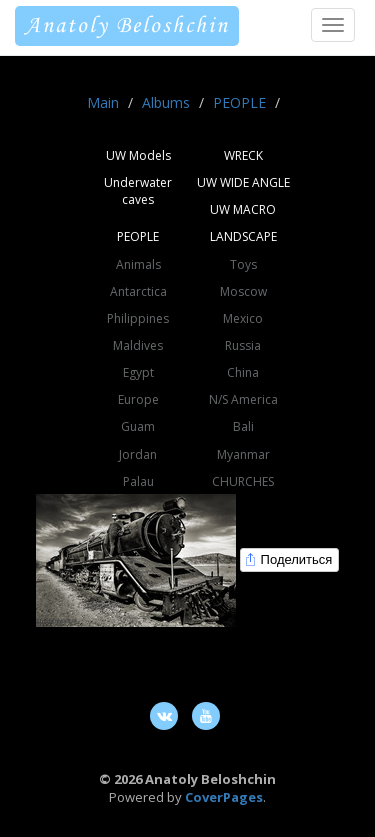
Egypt (138, 372)
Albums (166, 102)
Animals (138, 264)
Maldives (138, 345)
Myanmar (243, 454)
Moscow (243, 291)
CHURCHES (243, 481)
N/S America (243, 399)
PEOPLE (239, 102)
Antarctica (138, 291)
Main (103, 102)
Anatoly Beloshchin (127, 26)
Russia (243, 345)
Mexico (243, 318)
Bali (243, 426)
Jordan (138, 454)
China (243, 372)
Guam (138, 426)
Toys (243, 264)
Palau (138, 481)
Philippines (138, 318)
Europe (138, 399)
